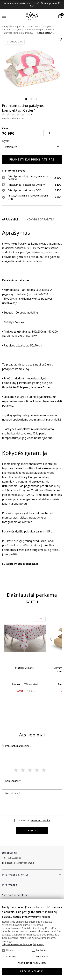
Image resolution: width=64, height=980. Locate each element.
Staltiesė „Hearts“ (25, 668)
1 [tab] (26, 99)
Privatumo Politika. (40, 917)
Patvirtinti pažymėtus (32, 963)
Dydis (6, 141)
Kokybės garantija (41, 219)
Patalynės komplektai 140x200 (18, 33)
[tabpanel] (32, 68)
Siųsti (32, 831)
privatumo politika (40, 820)
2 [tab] (31, 99)
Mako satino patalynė (40, 26)
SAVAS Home (10, 244)
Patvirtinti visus (32, 971)
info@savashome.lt (24, 863)
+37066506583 (14, 858)
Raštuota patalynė (11, 30)
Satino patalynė (45, 33)
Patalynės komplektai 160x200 (41, 30)
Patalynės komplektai (13, 26)
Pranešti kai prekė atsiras (32, 159)
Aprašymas (10, 219)
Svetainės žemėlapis (15, 895)
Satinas (19, 322)
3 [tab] (36, 99)
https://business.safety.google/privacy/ (23, 944)
